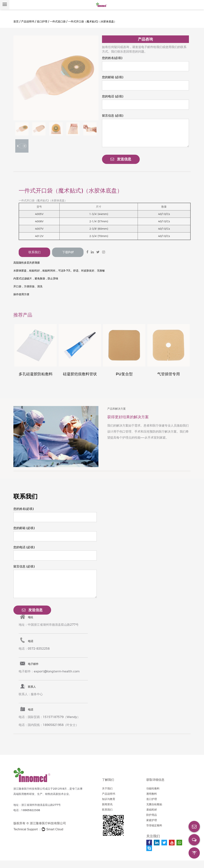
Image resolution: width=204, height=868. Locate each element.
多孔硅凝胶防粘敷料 (36, 374)
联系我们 (35, 252)
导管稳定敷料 (154, 825)
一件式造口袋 (58, 21)
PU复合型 (124, 374)
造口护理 (42, 21)
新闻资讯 (107, 804)
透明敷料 (152, 794)
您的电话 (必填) (113, 96)
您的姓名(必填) (112, 58)
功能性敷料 (153, 788)
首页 (16, 21)
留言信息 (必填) (113, 116)
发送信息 (121, 159)
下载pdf (68, 252)
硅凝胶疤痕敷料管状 (80, 374)
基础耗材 (152, 810)
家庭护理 (152, 820)
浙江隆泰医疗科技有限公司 (48, 823)
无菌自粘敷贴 (154, 804)
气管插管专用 (169, 374)
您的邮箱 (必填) (113, 77)
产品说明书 (28, 21)
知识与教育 (109, 799)
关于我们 (107, 788)
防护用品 (152, 815)
